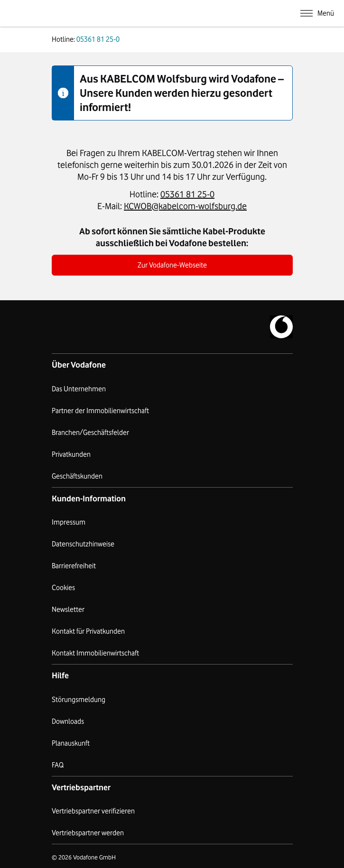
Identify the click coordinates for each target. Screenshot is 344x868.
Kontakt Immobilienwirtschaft (95, 653)
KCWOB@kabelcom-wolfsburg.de (185, 206)
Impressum (69, 522)
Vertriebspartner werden (88, 833)
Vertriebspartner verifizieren (93, 811)
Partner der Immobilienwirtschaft (100, 411)
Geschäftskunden (77, 476)
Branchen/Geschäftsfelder (90, 433)
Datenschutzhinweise (83, 544)
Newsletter (68, 609)
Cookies (63, 588)
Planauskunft (71, 743)
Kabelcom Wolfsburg (115, 13)
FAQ (58, 765)
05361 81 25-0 (187, 194)
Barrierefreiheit (74, 566)
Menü (326, 13)
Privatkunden (71, 454)
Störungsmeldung (79, 700)
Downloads (68, 721)
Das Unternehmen (79, 389)
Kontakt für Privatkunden (88, 631)
